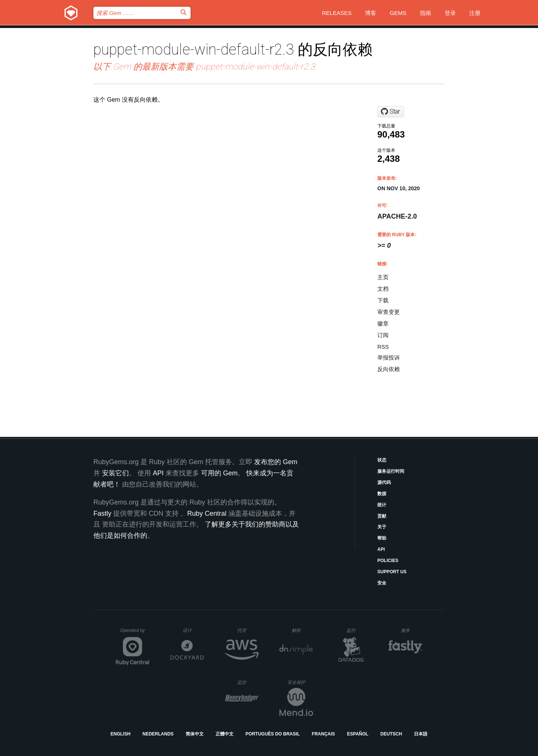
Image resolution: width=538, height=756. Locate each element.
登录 (450, 13)
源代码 (384, 482)
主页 (383, 277)
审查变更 (389, 312)
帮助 (382, 538)
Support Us (392, 572)
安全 (382, 583)
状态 (382, 460)
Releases (337, 13)
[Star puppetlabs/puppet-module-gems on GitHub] (391, 112)
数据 (382, 494)
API (381, 549)
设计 (193, 630)
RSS (383, 347)
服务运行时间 (391, 471)
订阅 (383, 335)
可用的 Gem (219, 473)
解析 (302, 630)
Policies (388, 561)
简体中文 (195, 734)
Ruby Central (207, 513)
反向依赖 (389, 369)
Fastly (102, 513)
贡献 (382, 516)
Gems (398, 13)
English (120, 734)
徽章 (383, 323)
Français (324, 734)
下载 (383, 300)
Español (358, 734)
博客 (371, 13)
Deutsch (391, 734)
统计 (382, 505)
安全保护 (300, 682)
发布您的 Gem (276, 462)
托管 (247, 630)
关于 (382, 527)
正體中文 (225, 734)
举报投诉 (389, 357)
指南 (426, 13)
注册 (475, 13)
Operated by (135, 633)
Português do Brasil (273, 734)
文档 (383, 289)
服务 (411, 630)
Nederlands (158, 734)
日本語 (421, 734)
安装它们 (115, 473)
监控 (357, 630)
